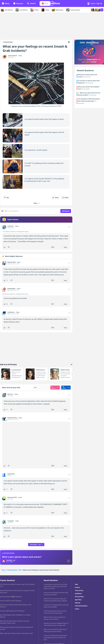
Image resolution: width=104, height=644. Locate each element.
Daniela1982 (11, 262)
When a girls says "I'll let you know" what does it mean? (17, 633)
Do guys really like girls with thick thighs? (12, 611)
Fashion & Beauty (73, 10)
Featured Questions (81, 606)
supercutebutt (12, 56)
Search (31, 3)
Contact (77, 587)
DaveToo (10, 394)
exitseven (10, 226)
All (71, 364)
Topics (77, 609)
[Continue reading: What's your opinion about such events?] (36, 557)
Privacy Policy (79, 597)
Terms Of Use (79, 590)
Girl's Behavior (7, 10)
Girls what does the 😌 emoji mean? (11, 597)
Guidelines (78, 594)
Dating (45, 10)
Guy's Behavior (22, 10)
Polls (20, 570)
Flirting (34, 10)
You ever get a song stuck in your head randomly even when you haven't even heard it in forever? (55, 586)
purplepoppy (11, 289)
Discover (18, 4)
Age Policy (78, 600)
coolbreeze (11, 312)
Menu (6, 4)
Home (3, 570)
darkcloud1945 (12, 497)
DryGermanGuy (12, 418)
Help (76, 584)
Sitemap (78, 603)
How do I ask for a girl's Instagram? (11, 601)
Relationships (58, 10)
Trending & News (8, 42)
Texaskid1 (11, 521)
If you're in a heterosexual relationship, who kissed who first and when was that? (55, 638)
